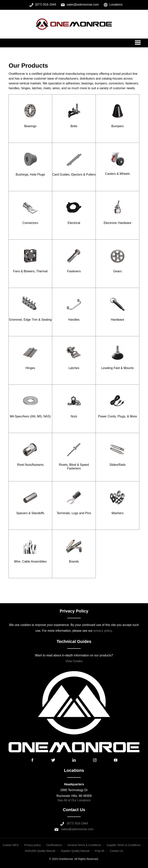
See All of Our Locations (74, 800)
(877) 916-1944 (77, 824)
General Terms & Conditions (84, 845)
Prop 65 (100, 851)
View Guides (74, 661)
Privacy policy (33, 845)
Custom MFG (11, 845)
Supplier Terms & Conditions (124, 845)
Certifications (54, 845)
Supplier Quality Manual (75, 851)
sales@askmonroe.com (77, 829)
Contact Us (116, 851)
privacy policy (103, 631)
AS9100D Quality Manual (40, 851)
